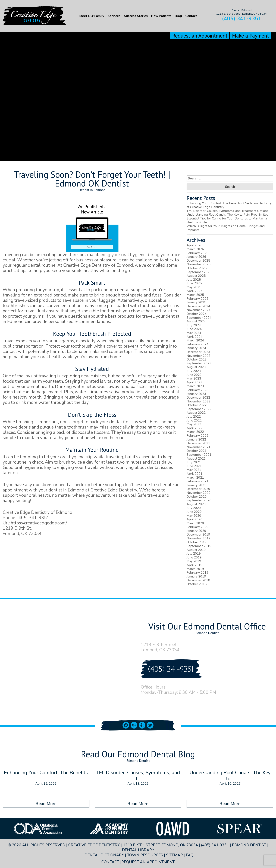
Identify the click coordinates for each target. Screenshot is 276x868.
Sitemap (174, 855)
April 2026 (195, 245)
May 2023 (194, 378)
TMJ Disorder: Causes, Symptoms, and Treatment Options (227, 211)
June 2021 (194, 466)
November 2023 (199, 356)
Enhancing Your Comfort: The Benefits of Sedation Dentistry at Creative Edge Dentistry (229, 205)
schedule (165, 485)
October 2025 (197, 268)
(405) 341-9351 (242, 19)
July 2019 (194, 554)
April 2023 (195, 382)
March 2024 (195, 340)
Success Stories (136, 16)
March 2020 (195, 523)
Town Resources (145, 855)
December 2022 (198, 398)
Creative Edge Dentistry (87, 265)
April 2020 (195, 519)
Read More (46, 804)
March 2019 (195, 569)
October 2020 (197, 497)
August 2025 (196, 276)
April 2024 (195, 337)
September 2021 (199, 455)
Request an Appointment (200, 36)
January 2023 (196, 394)
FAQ (190, 855)
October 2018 (197, 584)
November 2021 (199, 447)
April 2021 (195, 474)
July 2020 (194, 508)
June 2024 (194, 329)
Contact (191, 16)
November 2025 (199, 264)
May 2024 (194, 333)
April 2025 (195, 291)
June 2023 (194, 375)
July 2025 (194, 280)
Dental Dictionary (104, 855)
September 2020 (199, 500)
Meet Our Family (92, 16)
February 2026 (197, 253)
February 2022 (197, 436)
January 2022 (196, 439)
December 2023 (198, 352)
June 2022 (194, 420)
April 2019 (195, 565)
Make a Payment (250, 36)
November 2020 (199, 493)
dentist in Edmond (66, 490)
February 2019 (197, 573)
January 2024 (196, 348)
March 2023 (195, 386)
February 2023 (197, 390)
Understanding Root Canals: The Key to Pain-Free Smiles (227, 215)
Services (114, 16)
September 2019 (199, 546)
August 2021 (196, 459)
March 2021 (195, 478)
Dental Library (138, 850)
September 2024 (199, 318)
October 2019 (197, 542)
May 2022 (194, 424)
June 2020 (194, 512)
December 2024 (198, 306)
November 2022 (199, 401)
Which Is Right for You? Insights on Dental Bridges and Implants (226, 228)
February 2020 (197, 527)
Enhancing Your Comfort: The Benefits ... (46, 776)
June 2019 (194, 557)
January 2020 (196, 531)
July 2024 (194, 325)
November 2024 (199, 310)
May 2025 (194, 287)
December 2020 (198, 489)
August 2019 (196, 550)
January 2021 (196, 485)
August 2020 (196, 504)
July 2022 (194, 417)
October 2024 (197, 314)
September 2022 (199, 409)
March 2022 (195, 432)
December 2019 (198, 534)
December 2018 (198, 580)
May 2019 (194, 561)
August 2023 (196, 367)
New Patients (161, 16)
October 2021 (197, 451)
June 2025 (194, 283)
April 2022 (195, 428)
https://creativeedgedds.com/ (39, 523)
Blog (178, 16)
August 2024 (196, 321)
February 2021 (197, 481)
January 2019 (196, 576)
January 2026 (196, 257)
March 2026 (195, 249)
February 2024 (197, 344)
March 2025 (195, 295)
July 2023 (194, 371)
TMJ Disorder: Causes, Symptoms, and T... (138, 776)
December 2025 (198, 261)
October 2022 (197, 405)
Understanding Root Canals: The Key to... (230, 776)
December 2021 (198, 443)
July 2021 (194, 462)
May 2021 (194, 470)
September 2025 (199, 272)
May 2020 (194, 516)
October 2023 (197, 359)
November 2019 (199, 538)
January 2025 (196, 302)
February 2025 (197, 299)
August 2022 (196, 413)
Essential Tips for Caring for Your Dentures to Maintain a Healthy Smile (227, 220)
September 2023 (199, 363)
